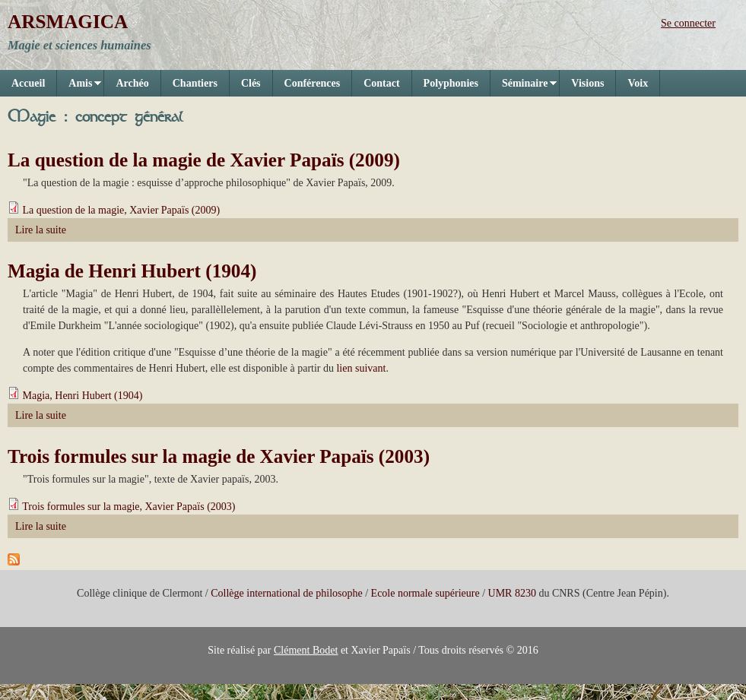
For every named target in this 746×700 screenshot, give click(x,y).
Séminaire (524, 87)
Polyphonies (451, 83)
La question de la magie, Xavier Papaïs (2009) (122, 210)
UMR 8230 (512, 593)
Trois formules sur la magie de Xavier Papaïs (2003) (219, 456)
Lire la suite (41, 230)
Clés (251, 83)
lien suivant (361, 368)
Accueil (28, 83)
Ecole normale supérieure (425, 593)
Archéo (132, 83)
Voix (638, 83)
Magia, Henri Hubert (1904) (83, 396)
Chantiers (195, 83)
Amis (79, 87)
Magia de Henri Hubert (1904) (132, 271)
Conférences (313, 83)
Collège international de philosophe (286, 593)
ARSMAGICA (68, 22)
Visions (587, 83)
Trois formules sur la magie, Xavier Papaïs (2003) (129, 507)
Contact (381, 83)
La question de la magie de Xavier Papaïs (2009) (204, 160)
